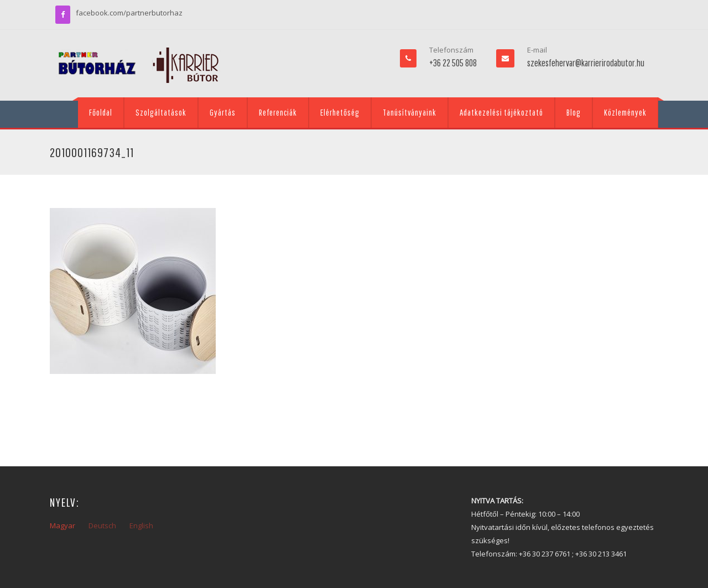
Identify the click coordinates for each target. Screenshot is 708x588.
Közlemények (625, 112)
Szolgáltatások (161, 112)
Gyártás (223, 112)
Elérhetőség (340, 112)
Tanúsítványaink (410, 112)
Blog (574, 112)
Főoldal (101, 112)
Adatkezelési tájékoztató (501, 112)
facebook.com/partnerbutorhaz (129, 13)
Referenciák (278, 112)
